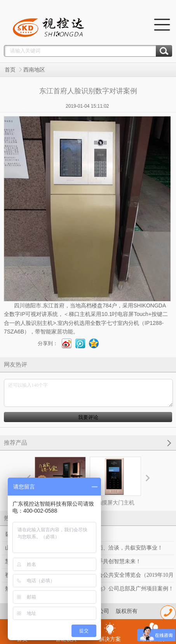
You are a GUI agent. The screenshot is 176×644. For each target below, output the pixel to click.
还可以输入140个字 (88, 393)
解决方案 (110, 632)
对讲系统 (47, 314)
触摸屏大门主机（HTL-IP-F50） (115, 488)
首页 (10, 70)
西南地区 (34, 70)
